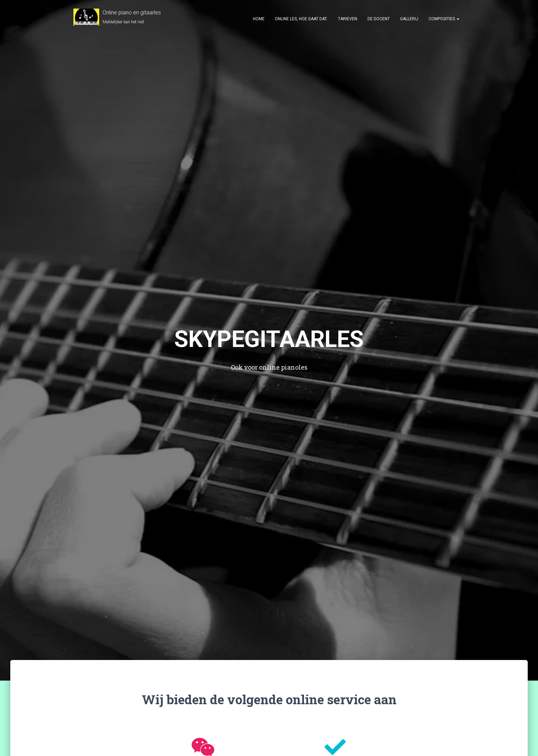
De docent (379, 19)
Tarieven (348, 19)
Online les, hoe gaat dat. (301, 19)
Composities (444, 19)
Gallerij (409, 19)
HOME (259, 19)
